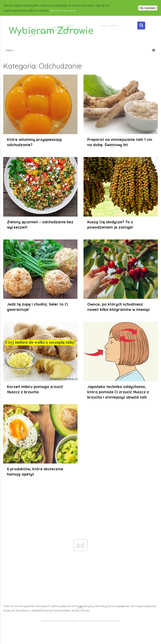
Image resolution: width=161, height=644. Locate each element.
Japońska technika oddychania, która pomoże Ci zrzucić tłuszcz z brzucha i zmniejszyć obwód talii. (118, 392)
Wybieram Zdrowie (52, 621)
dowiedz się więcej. (63, 10)
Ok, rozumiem (148, 8)
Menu (10, 50)
